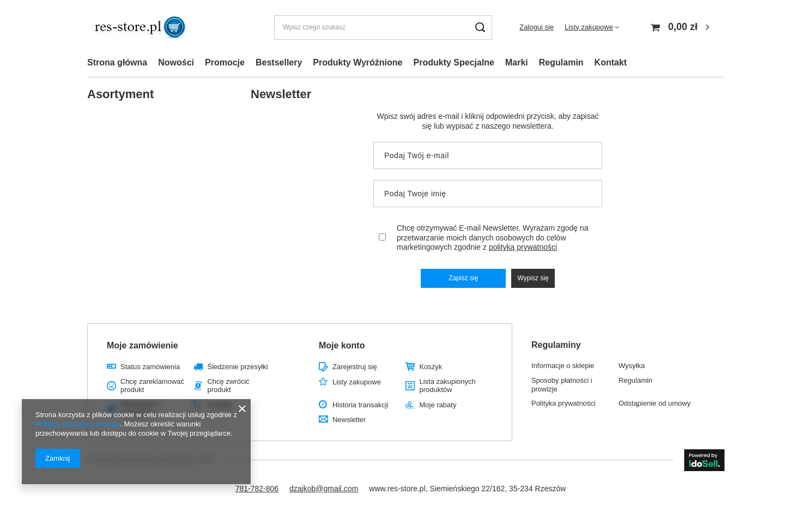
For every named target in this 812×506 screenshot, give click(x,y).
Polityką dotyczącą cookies (78, 424)
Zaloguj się (537, 27)
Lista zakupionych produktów (447, 386)
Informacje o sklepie (563, 366)
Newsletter (349, 420)
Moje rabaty (438, 405)
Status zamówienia (150, 367)
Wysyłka (632, 366)
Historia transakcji (360, 405)
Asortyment (120, 94)
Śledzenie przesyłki (237, 367)
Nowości (176, 62)
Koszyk (431, 367)
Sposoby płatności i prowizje (562, 385)
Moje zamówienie (143, 345)
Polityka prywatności (563, 403)
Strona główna (117, 62)
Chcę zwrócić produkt (228, 386)
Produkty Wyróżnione (357, 62)
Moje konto (342, 345)
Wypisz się (533, 278)
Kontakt (611, 62)
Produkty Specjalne (454, 62)
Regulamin (561, 62)
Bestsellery (279, 62)
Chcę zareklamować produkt (152, 386)
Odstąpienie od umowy (655, 403)
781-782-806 (257, 489)
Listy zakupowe (589, 27)
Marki (517, 62)
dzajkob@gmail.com (324, 489)
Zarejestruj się (355, 367)
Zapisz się (463, 278)
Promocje (225, 62)
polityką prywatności (523, 247)
